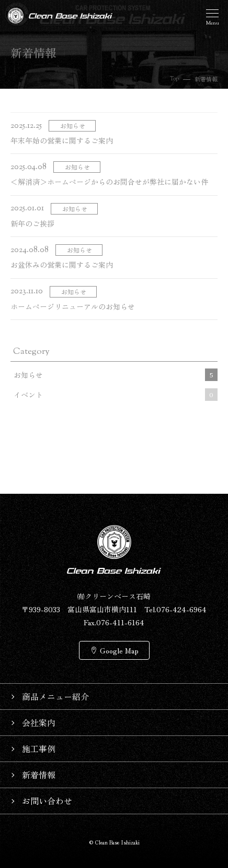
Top (174, 79)
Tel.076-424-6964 (175, 609)
